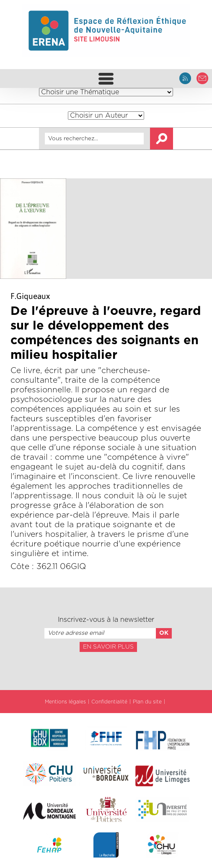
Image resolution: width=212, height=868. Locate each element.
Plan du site (147, 702)
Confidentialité (109, 702)
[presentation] (106, 670)
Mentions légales (65, 702)
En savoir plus (108, 647)
